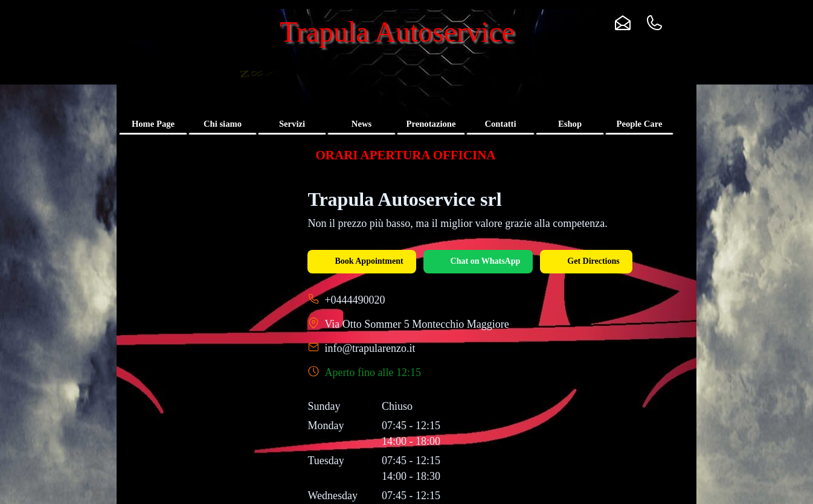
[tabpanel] (405, 155)
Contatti (500, 124)
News (362, 124)
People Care (640, 124)
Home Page (153, 124)
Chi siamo (223, 124)
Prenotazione (431, 124)
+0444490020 (355, 300)
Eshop (570, 124)
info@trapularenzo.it (370, 348)
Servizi (292, 124)
